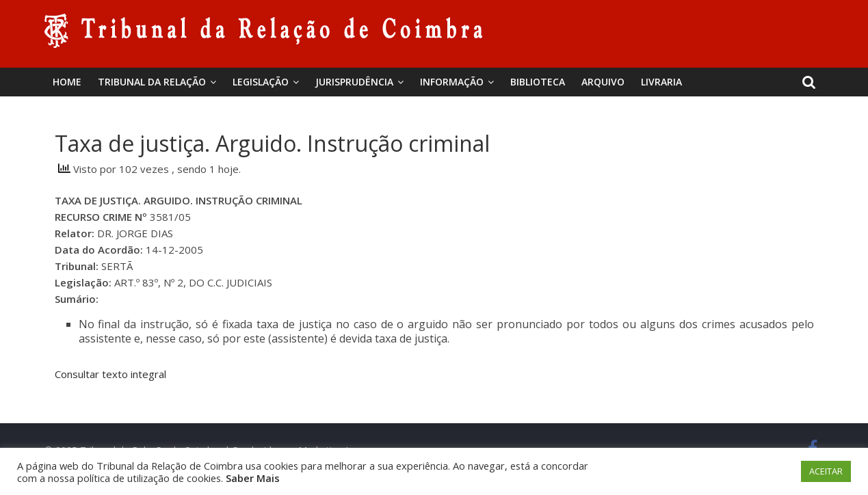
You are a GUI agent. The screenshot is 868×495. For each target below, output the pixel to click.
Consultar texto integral (110, 374)
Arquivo (603, 82)
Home (67, 82)
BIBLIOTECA (538, 82)
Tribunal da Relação (152, 82)
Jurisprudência (354, 82)
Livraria (661, 82)
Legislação (261, 82)
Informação (452, 82)
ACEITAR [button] (826, 471)
